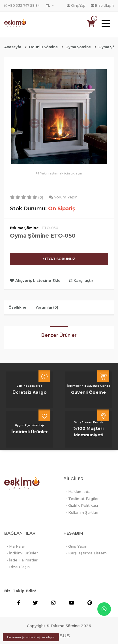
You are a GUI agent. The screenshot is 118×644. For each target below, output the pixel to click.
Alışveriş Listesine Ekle (36, 280)
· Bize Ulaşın (18, 567)
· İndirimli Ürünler (22, 553)
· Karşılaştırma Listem (86, 553)
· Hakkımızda (78, 492)
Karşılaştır (81, 280)
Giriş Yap (76, 5)
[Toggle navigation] (106, 24)
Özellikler (17, 307)
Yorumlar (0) (47, 307)
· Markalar (16, 546)
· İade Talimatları (23, 560)
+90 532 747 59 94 (22, 5)
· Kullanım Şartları (82, 512)
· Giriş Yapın (77, 546)
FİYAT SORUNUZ (59, 259)
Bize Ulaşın (102, 5)
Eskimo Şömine (24, 228)
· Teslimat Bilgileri (83, 499)
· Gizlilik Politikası (82, 505)
